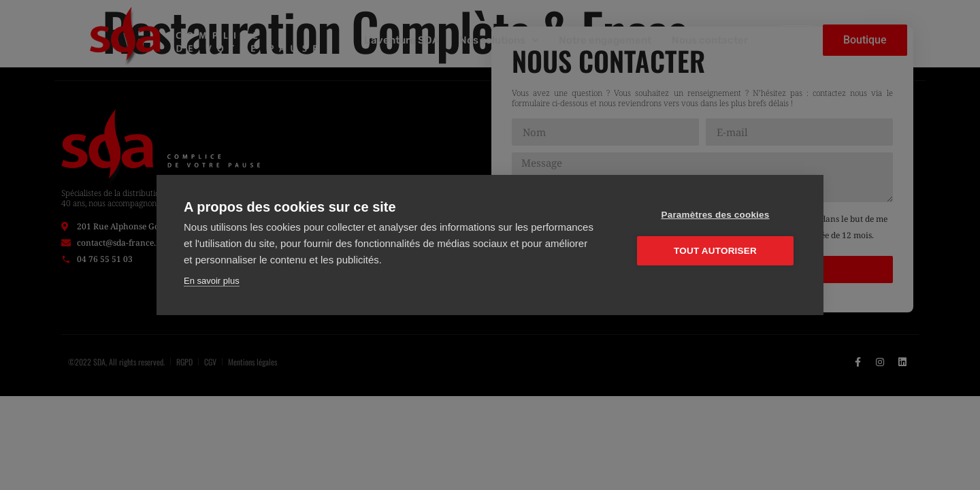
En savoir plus (212, 281)
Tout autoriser (715, 251)
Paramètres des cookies (716, 215)
